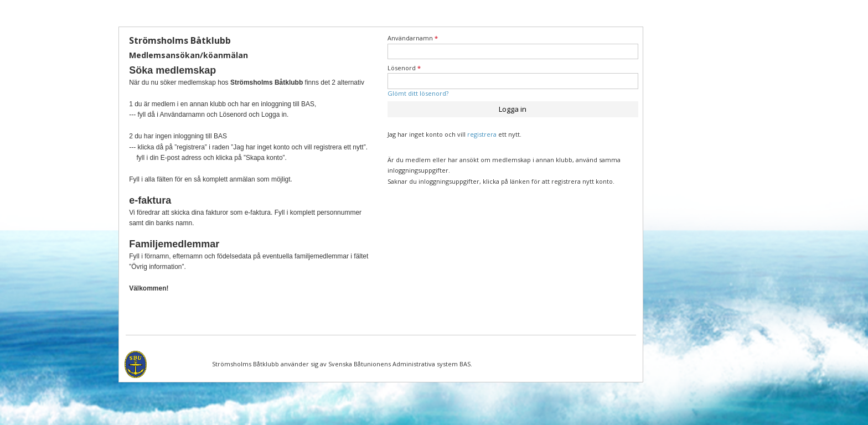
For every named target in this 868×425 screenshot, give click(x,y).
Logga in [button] (513, 109)
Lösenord (404, 68)
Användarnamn (413, 38)
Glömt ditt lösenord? (418, 93)
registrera (482, 134)
